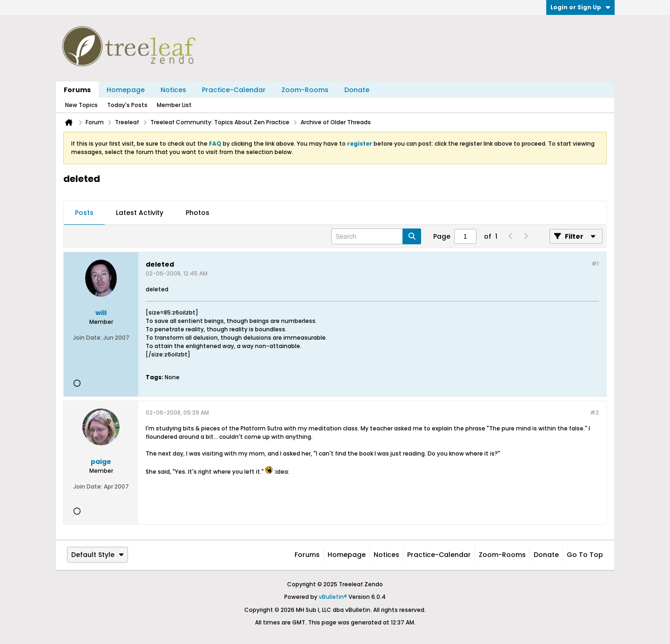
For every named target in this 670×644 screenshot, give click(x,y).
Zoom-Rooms (305, 90)
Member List (174, 105)
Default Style (97, 555)
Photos (198, 213)
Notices (173, 90)
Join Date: (87, 338)
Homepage (126, 90)
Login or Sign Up (580, 7)
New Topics (81, 105)
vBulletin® (333, 597)
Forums (77, 90)
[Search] (376, 236)
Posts (84, 213)
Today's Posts (127, 105)
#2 (594, 413)
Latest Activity (140, 213)
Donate (357, 90)
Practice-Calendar (234, 90)
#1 (595, 264)
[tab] (84, 213)
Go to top (585, 555)
